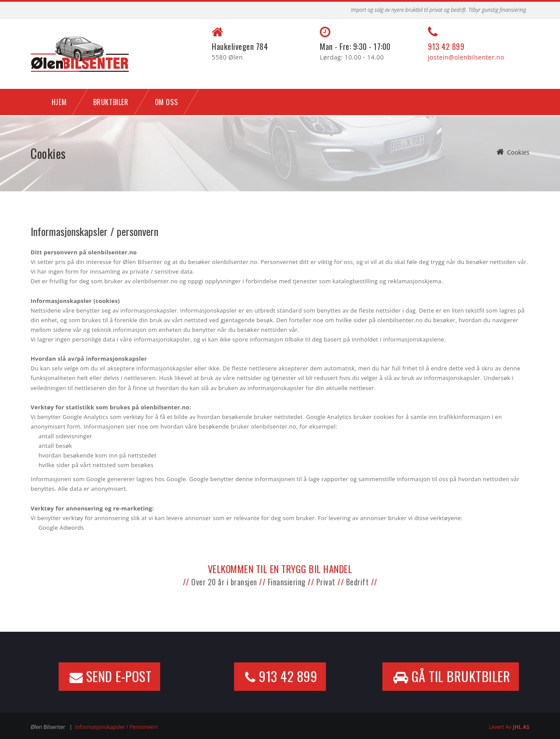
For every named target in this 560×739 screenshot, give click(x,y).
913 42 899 (446, 46)
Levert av (509, 727)
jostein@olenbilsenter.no (466, 57)
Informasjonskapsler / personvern (116, 727)
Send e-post (111, 677)
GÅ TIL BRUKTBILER (452, 677)
